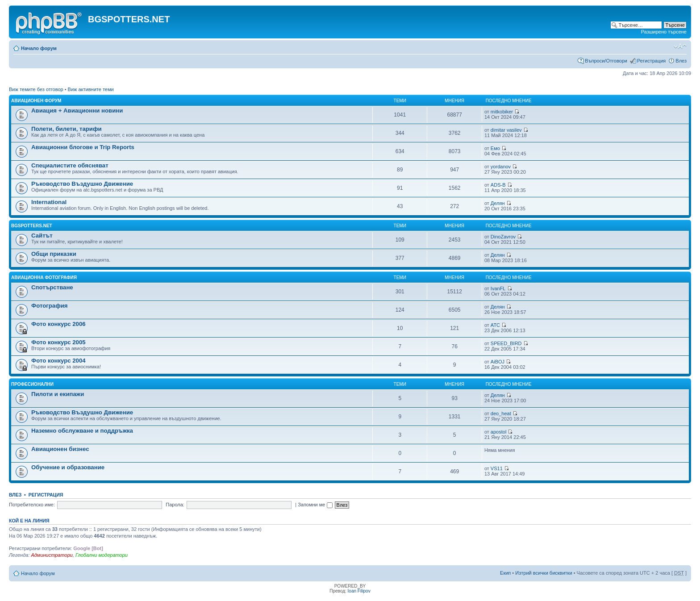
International (49, 202)
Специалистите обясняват (70, 165)
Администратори (52, 555)
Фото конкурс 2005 (58, 342)
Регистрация (651, 61)
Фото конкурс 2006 (58, 324)
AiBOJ (498, 362)
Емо (495, 148)
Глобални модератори (102, 555)
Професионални (32, 384)
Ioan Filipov (359, 591)
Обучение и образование (68, 467)
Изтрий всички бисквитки (544, 573)
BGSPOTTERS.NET (32, 226)
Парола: (175, 505)
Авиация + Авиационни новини (77, 111)
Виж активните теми (91, 89)
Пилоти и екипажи (58, 394)
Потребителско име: (32, 505)
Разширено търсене (664, 32)
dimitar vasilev (506, 130)
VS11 (497, 468)
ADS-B (498, 185)
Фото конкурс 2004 (58, 361)
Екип (505, 573)
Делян (498, 203)
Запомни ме (315, 505)
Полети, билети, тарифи (67, 129)
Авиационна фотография (44, 278)
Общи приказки (54, 254)
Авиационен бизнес (60, 449)
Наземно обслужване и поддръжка (82, 431)
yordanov (501, 167)
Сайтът (42, 236)
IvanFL (498, 288)
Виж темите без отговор (36, 89)
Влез (681, 61)
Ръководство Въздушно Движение (82, 184)
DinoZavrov (503, 237)
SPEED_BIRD (506, 343)
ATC (495, 325)
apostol (498, 432)
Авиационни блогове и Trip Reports (83, 147)
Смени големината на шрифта (680, 46)
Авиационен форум (36, 101)
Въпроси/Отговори (606, 61)
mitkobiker (502, 112)
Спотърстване (52, 287)
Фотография (50, 306)
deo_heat (501, 413)
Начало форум (39, 48)
